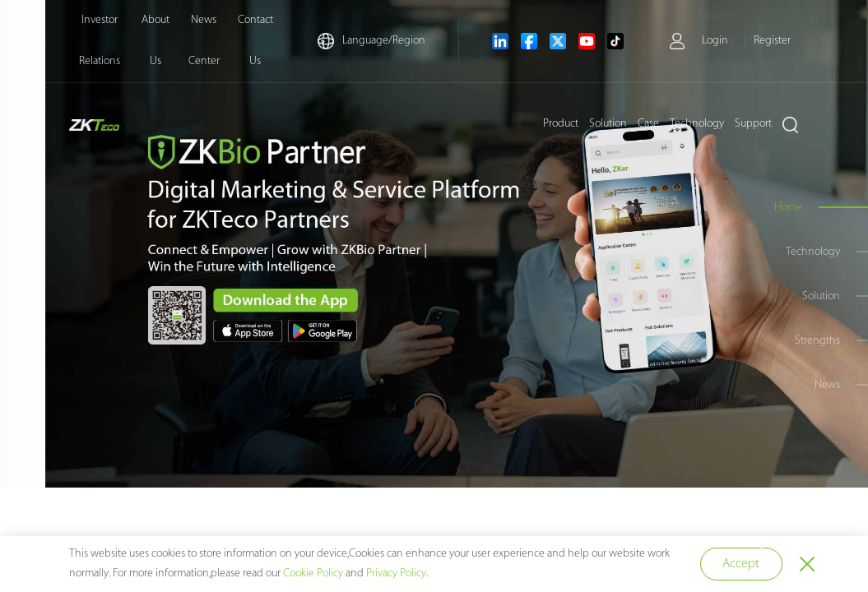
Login (715, 41)
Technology (697, 124)
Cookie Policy (313, 573)
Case (648, 124)
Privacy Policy (396, 573)
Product (561, 124)
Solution (608, 124)
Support (753, 124)
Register (772, 41)
